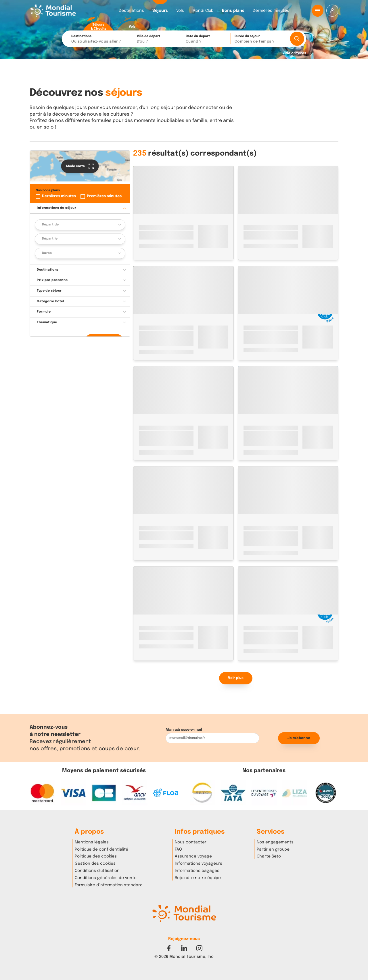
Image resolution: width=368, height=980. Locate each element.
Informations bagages (197, 871)
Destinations (131, 11)
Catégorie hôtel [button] (50, 301)
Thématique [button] (47, 322)
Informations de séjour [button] (56, 208)
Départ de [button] (50, 225)
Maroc (145, 227)
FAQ (178, 849)
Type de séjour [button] (49, 291)
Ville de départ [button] (158, 39)
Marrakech (164, 227)
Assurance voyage (193, 856)
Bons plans (233, 11)
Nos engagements (275, 842)
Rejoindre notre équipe (198, 878)
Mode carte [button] (80, 166)
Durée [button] (47, 253)
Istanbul (164, 528)
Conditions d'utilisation (97, 871)
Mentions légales (92, 842)
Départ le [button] (50, 239)
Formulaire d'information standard (109, 885)
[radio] (98, 24)
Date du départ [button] (207, 39)
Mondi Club (203, 11)
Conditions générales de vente (106, 878)
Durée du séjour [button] (260, 39)
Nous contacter (191, 842)
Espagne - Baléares (261, 428)
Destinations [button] (101, 39)
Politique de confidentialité (101, 849)
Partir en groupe (273, 849)
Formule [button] (44, 312)
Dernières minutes (271, 11)
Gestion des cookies (95, 864)
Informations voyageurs (199, 864)
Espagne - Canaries (261, 227)
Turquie (146, 528)
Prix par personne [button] (52, 280)
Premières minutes (104, 196)
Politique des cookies (96, 856)
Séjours (160, 11)
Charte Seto (269, 856)
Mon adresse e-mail (184, 730)
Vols (180, 11)
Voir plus (236, 678)
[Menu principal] (318, 11)
